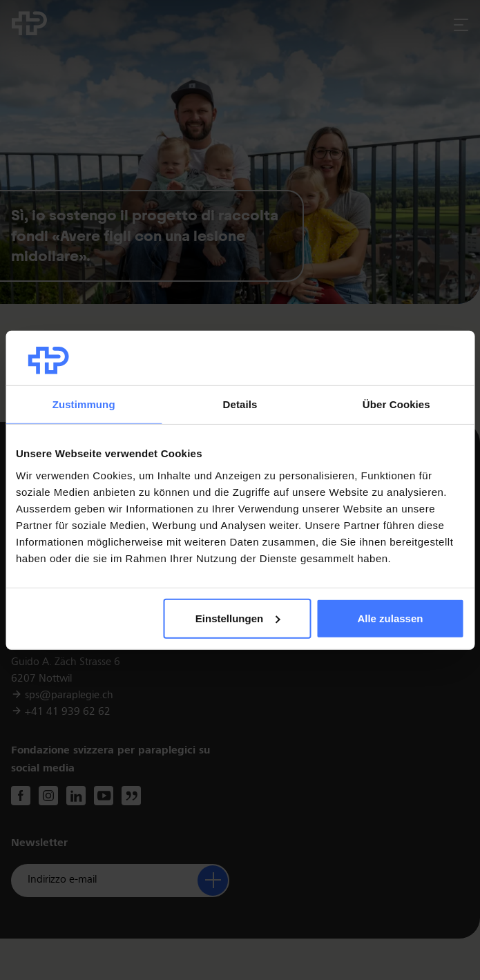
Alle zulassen (390, 618)
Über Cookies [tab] (396, 404)
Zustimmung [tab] (84, 404)
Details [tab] (240, 404)
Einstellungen (238, 618)
